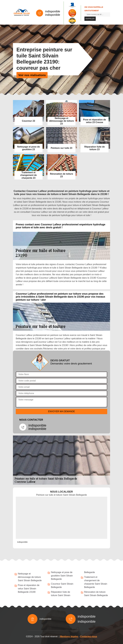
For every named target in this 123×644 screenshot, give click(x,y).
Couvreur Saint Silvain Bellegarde (62, 585)
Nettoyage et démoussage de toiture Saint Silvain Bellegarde (30, 577)
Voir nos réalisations (32, 75)
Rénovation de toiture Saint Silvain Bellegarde (96, 594)
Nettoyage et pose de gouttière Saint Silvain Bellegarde (62, 576)
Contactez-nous (89, 636)
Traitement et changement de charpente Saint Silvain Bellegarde (96, 582)
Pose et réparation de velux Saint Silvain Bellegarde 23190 (29, 589)
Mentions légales (69, 636)
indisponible (53, 11)
